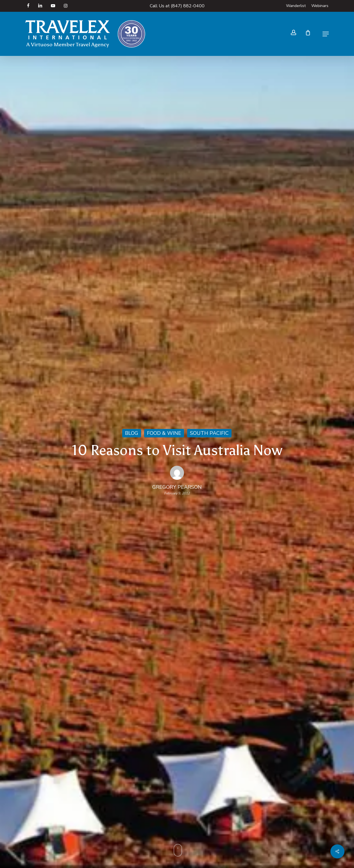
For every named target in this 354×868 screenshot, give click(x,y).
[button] (326, 34)
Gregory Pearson (177, 487)
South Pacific (209, 433)
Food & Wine (164, 433)
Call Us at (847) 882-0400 (177, 6)
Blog (132, 433)
